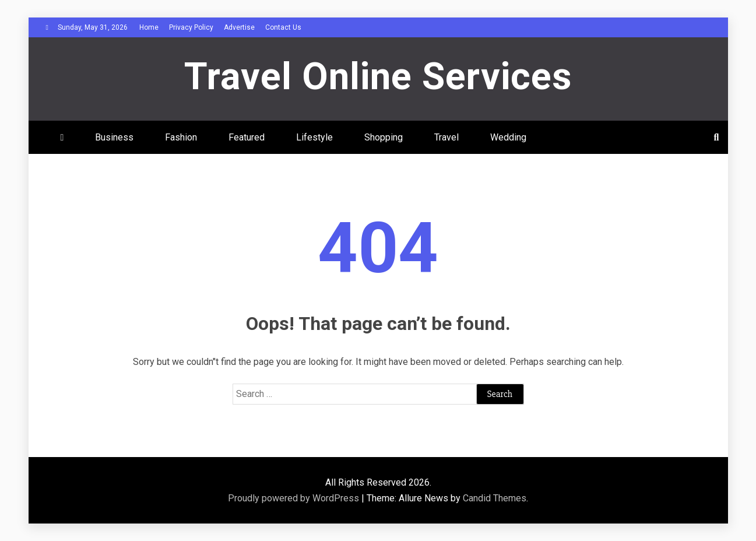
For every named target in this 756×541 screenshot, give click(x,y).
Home (149, 27)
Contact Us (283, 27)
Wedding (508, 137)
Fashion (181, 137)
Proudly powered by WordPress (295, 498)
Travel (446, 137)
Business (114, 137)
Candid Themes (495, 498)
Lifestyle (314, 137)
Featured (247, 137)
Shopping (384, 137)
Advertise (239, 27)
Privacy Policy (191, 27)
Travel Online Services (378, 77)
